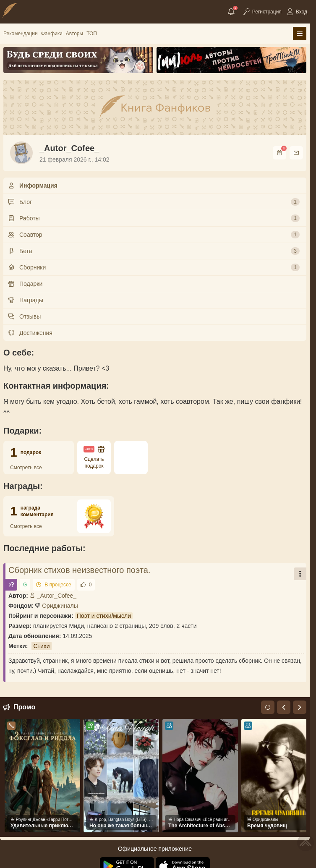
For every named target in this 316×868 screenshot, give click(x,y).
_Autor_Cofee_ (53, 596)
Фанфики (52, 34)
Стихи (41, 646)
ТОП (92, 34)
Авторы (74, 34)
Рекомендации (21, 34)
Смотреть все (26, 468)
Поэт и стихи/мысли (104, 616)
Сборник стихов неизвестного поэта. (79, 570)
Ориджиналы (60, 606)
